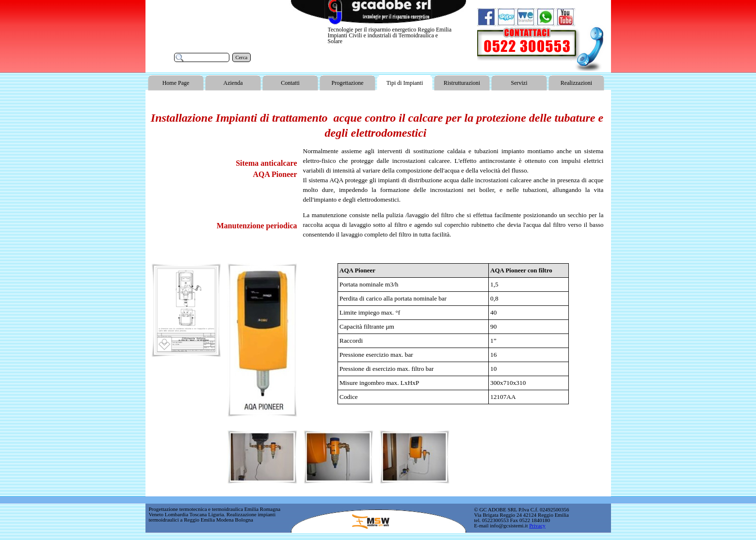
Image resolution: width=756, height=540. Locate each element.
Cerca (242, 57)
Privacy (537, 525)
